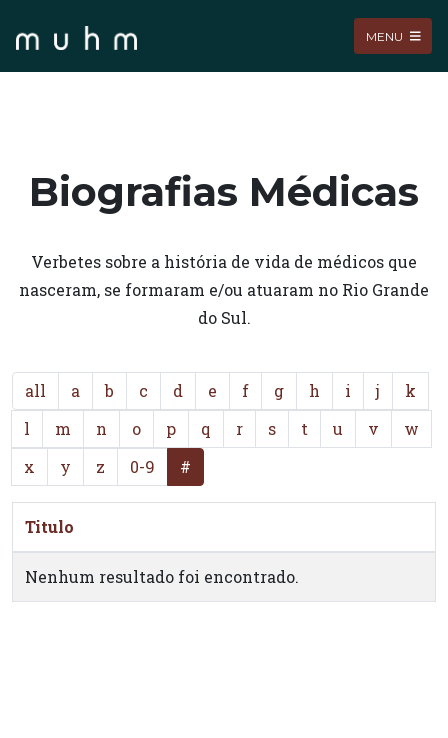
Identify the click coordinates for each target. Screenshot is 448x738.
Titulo (49, 526)
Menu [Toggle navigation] (393, 35)
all (35, 390)
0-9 (142, 466)
